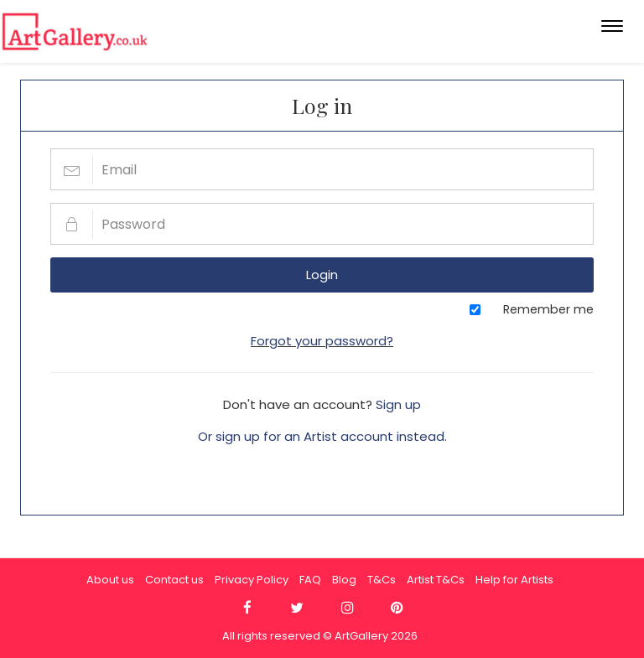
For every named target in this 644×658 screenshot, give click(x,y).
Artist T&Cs (436, 580)
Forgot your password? (322, 341)
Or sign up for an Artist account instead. (322, 436)
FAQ (310, 580)
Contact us (174, 580)
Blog (344, 580)
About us (110, 580)
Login (322, 275)
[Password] (322, 224)
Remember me (548, 309)
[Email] (322, 169)
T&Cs (382, 580)
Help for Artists (514, 580)
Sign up (398, 404)
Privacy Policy (252, 580)
